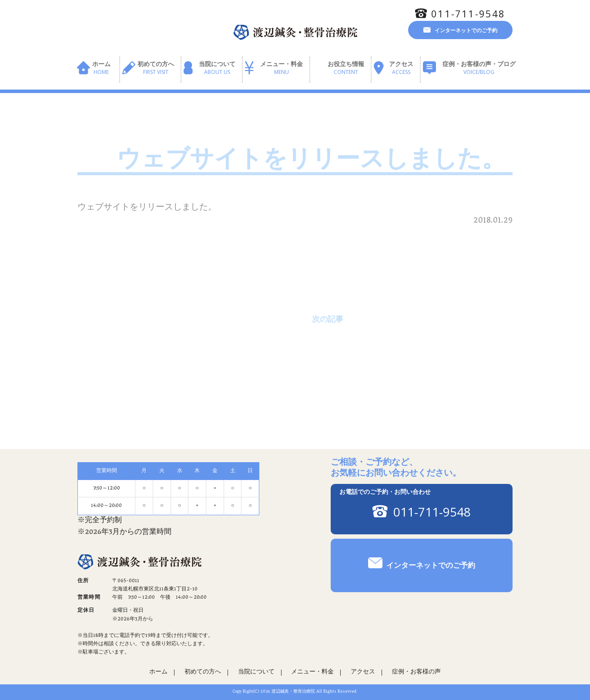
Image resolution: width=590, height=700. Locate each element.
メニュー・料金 (282, 68)
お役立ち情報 (346, 68)
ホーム (101, 68)
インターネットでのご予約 (466, 30)
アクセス (401, 68)
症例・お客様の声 (416, 672)
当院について (217, 68)
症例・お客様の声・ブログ (479, 68)
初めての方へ (156, 68)
